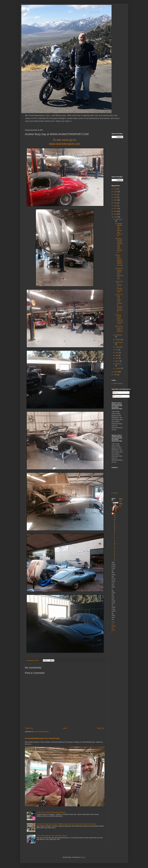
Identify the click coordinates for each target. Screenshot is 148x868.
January (118, 368)
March (118, 361)
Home (65, 728)
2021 (116, 203)
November (119, 335)
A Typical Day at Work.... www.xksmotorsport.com (119, 319)
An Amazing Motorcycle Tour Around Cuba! (42, 738)
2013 (116, 372)
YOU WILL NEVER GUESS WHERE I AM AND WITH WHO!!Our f (119, 245)
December (119, 219)
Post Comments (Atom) (41, 732)
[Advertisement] (130, 157)
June (117, 353)
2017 (116, 208)
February (118, 364)
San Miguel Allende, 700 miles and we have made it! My (119, 230)
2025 (116, 192)
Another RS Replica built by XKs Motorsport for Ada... (119, 274)
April (117, 358)
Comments (117, 396)
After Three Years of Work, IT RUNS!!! (119, 329)
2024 (116, 195)
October (118, 340)
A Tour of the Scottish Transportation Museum (51, 812)
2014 (116, 217)
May (117, 355)
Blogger (83, 857)
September (119, 342)
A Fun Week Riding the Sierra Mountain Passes (52, 836)
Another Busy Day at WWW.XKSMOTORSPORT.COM (119, 260)
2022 (116, 200)
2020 (116, 206)
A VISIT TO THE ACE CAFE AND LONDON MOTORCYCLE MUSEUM (119, 303)
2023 (116, 197)
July (117, 350)
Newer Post (29, 728)
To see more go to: (65, 140)
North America (118, 383)
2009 (116, 375)
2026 (116, 189)
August (118, 347)
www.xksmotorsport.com (65, 144)
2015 (116, 214)
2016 (116, 211)
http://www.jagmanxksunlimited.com (115, 537)
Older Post (100, 728)
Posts (116, 393)
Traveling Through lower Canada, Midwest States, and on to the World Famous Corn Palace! (66, 824)
